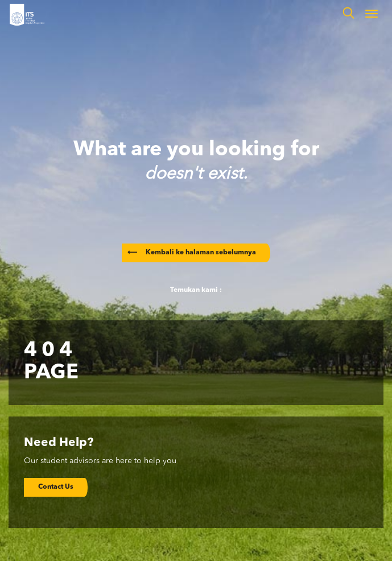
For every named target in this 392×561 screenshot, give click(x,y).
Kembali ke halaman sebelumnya (192, 253)
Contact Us (56, 487)
